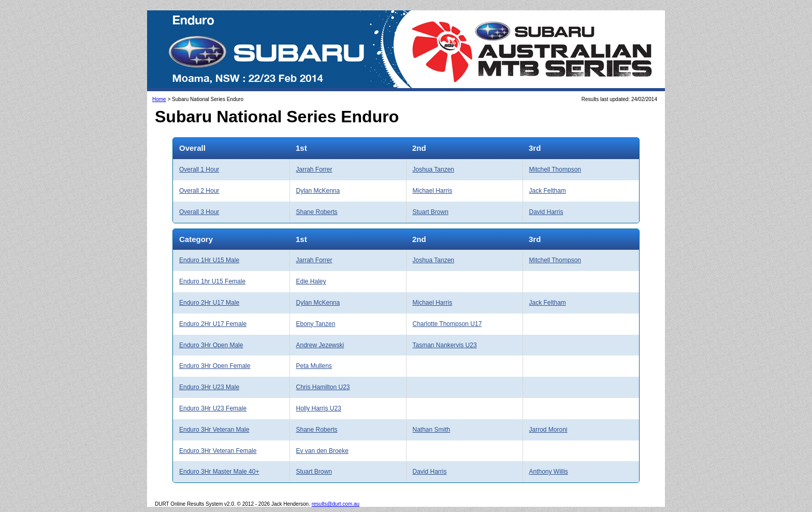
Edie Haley (311, 281)
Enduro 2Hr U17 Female (213, 324)
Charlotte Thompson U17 (447, 324)
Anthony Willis (549, 472)
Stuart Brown (431, 212)
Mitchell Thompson (555, 169)
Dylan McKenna (318, 191)
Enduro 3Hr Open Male (211, 345)
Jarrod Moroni (548, 430)
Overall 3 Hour (199, 212)
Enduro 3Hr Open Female (215, 366)
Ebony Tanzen (316, 324)
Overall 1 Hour (199, 169)
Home (159, 99)
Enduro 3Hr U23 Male (209, 387)
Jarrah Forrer (314, 169)
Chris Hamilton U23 (323, 387)
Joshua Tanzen (434, 169)
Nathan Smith (432, 430)
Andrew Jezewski (320, 345)
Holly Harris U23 (319, 408)
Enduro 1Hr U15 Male (209, 260)
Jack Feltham (548, 191)
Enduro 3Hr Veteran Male (214, 430)
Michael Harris (433, 191)
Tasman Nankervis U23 (445, 345)
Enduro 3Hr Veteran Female (218, 451)
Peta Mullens (314, 366)
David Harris (546, 212)
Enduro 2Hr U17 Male (209, 303)
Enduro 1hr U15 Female (212, 281)
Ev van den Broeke (322, 451)
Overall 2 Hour (199, 191)
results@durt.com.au (336, 504)
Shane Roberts (317, 212)
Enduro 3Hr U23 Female (213, 408)
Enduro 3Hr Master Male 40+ (219, 472)
